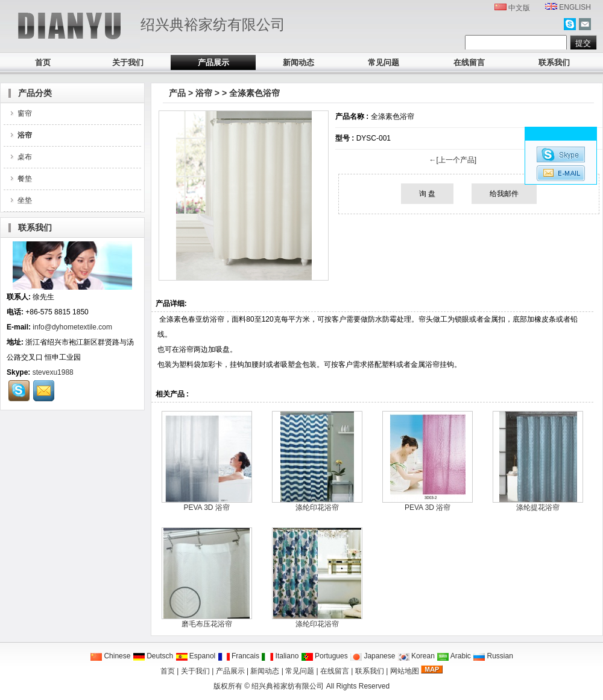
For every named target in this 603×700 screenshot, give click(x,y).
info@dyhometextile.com (72, 327)
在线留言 (469, 62)
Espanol (196, 656)
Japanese (372, 656)
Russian (493, 656)
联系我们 (554, 62)
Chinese (110, 656)
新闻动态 (298, 62)
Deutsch (153, 656)
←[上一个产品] (453, 160)
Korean (416, 656)
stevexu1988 (53, 372)
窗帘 (20, 113)
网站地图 (405, 671)
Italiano (280, 656)
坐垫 (20, 200)
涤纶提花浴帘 (538, 507)
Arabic (454, 656)
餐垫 (20, 179)
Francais (238, 656)
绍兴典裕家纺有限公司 (288, 686)
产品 (177, 93)
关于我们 (128, 62)
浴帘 (204, 93)
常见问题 (384, 62)
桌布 (20, 157)
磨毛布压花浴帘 (207, 624)
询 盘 (427, 194)
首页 (43, 62)
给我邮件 (504, 194)
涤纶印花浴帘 (317, 507)
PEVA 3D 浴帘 (206, 507)
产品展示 (213, 62)
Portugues (324, 656)
